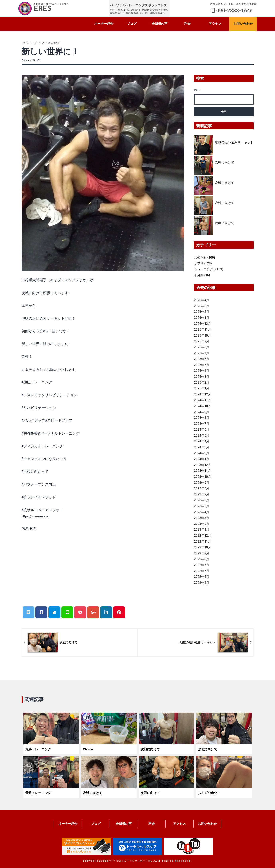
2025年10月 (203, 335)
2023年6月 (202, 500)
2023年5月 (202, 506)
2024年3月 (202, 447)
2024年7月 (202, 424)
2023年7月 (202, 494)
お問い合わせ (243, 24)
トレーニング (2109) (209, 269)
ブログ (132, 24)
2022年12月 (203, 536)
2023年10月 (203, 477)
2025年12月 (203, 324)
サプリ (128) (203, 263)
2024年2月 (202, 453)
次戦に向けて (225, 162)
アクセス (215, 24)
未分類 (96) (202, 275)
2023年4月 (202, 512)
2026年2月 (202, 312)
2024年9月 (202, 412)
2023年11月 (203, 471)
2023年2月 (202, 524)
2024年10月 (203, 406)
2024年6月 (202, 430)
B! (54, 612)
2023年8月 (202, 488)
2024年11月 (203, 400)
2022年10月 (203, 547)
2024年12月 (203, 394)
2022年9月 (202, 553)
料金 (187, 24)
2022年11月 (203, 542)
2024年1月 (202, 459)
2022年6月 (202, 571)
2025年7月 (202, 353)
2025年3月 (202, 377)
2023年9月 (202, 483)
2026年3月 (202, 306)
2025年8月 (202, 347)
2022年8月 (202, 559)
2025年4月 (202, 371)
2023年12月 (203, 465)
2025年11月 (203, 329)
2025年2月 (202, 383)
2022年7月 (202, 565)
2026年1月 (202, 318)
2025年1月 (202, 388)
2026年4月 (202, 300)
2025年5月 (202, 365)
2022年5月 (202, 577)
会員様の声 (160, 24)
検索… (197, 90)
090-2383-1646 (234, 8)
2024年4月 (202, 441)
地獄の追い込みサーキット (234, 142)
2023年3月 (202, 518)
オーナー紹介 (104, 24)
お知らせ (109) (205, 257)
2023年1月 (202, 530)
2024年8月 (202, 418)
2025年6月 (202, 359)
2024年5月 (202, 435)
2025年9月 (202, 341)
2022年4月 (202, 583)
